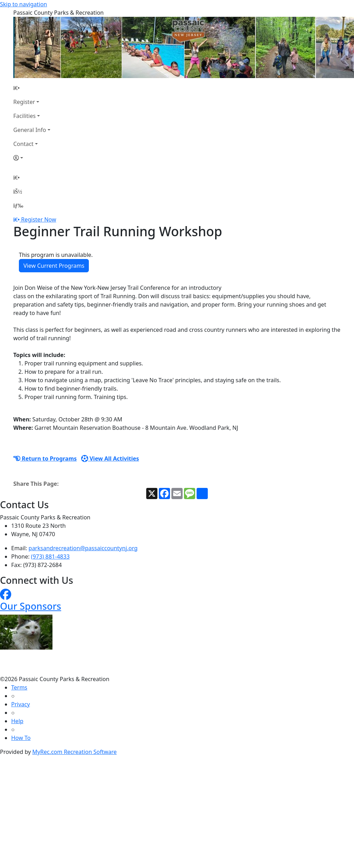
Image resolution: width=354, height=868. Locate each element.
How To (21, 738)
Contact (23, 144)
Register (24, 102)
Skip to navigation (23, 4)
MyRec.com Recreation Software (74, 752)
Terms (19, 687)
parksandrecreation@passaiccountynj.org (83, 548)
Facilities (24, 116)
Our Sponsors (31, 606)
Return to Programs (45, 458)
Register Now (38, 219)
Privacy (20, 704)
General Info (30, 130)
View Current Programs (54, 266)
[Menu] (18, 205)
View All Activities (110, 458)
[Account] (32, 158)
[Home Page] (32, 88)
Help (17, 721)
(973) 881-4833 (50, 556)
